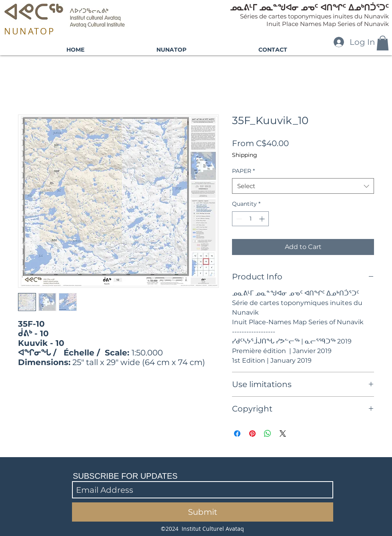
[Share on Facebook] (237, 434)
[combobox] (303, 186)
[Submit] (203, 512)
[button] (383, 43)
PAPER (243, 171)
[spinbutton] (250, 219)
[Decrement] (238, 219)
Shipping (245, 155)
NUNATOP (29, 31)
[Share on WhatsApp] (268, 434)
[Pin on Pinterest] (252, 434)
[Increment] (263, 219)
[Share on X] (283, 434)
